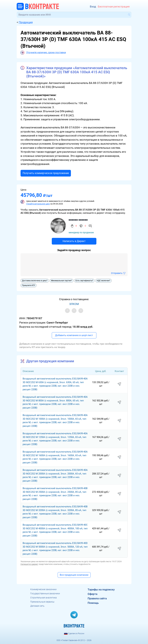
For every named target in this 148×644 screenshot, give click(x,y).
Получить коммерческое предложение (46, 173)
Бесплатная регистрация (114, 7)
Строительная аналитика (43, 598)
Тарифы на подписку (101, 589)
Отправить (117, 273)
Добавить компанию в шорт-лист (74, 335)
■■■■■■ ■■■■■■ (78, 220)
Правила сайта (97, 598)
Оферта (92, 594)
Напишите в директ (29, 564)
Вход (93, 7)
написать (119, 384)
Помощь (93, 603)
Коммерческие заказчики (43, 589)
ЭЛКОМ (74, 304)
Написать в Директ (74, 241)
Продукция (26, 22)
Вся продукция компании (74, 575)
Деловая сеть (37, 606)
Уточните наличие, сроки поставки (46, 52)
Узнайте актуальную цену (38, 204)
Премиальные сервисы (42, 602)
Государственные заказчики (45, 593)
